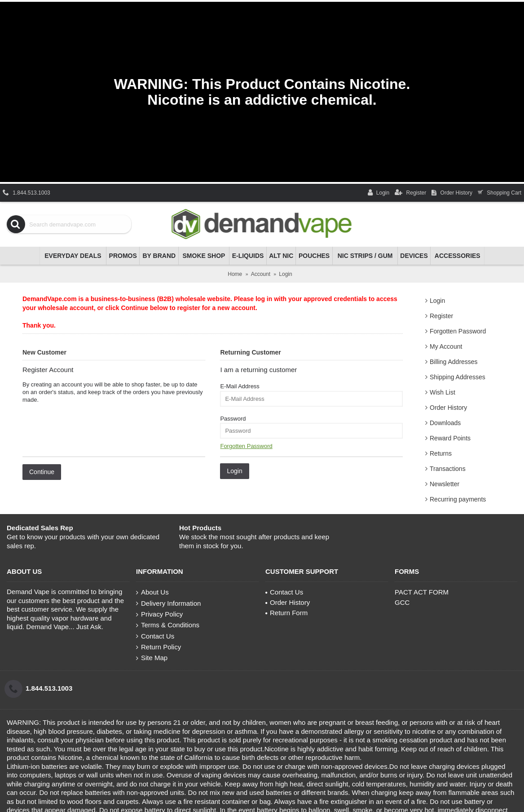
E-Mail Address (240, 386)
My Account (446, 346)
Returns (441, 453)
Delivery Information (168, 603)
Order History (448, 408)
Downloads (445, 423)
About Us (152, 592)
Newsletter (445, 484)
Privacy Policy (159, 614)
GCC (402, 602)
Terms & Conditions (168, 625)
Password (233, 419)
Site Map (152, 658)
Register (441, 316)
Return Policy (159, 647)
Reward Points (450, 438)
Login (437, 301)
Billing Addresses (454, 362)
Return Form (286, 613)
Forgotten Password (458, 331)
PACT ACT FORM (422, 592)
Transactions (448, 469)
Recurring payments (458, 499)
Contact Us (155, 636)
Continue (42, 472)
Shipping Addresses (458, 377)
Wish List (443, 392)
